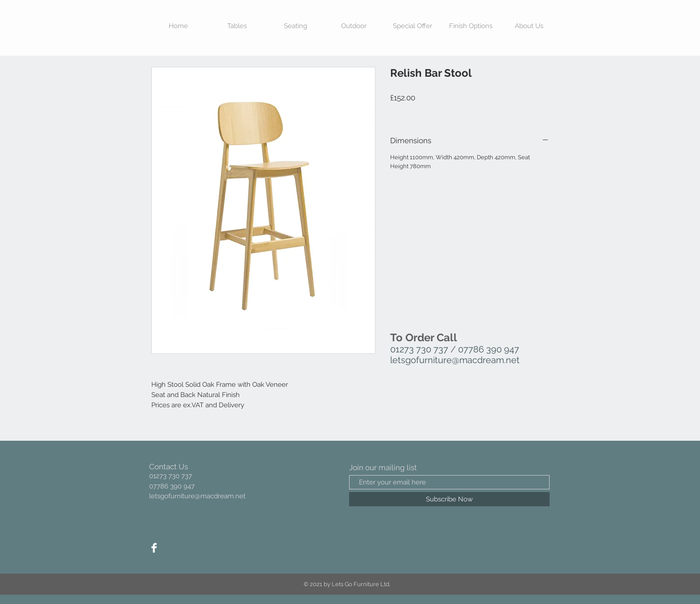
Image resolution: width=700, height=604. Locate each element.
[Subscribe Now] (449, 499)
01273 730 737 (419, 349)
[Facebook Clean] (154, 548)
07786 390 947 (489, 349)
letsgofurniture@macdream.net (455, 360)
